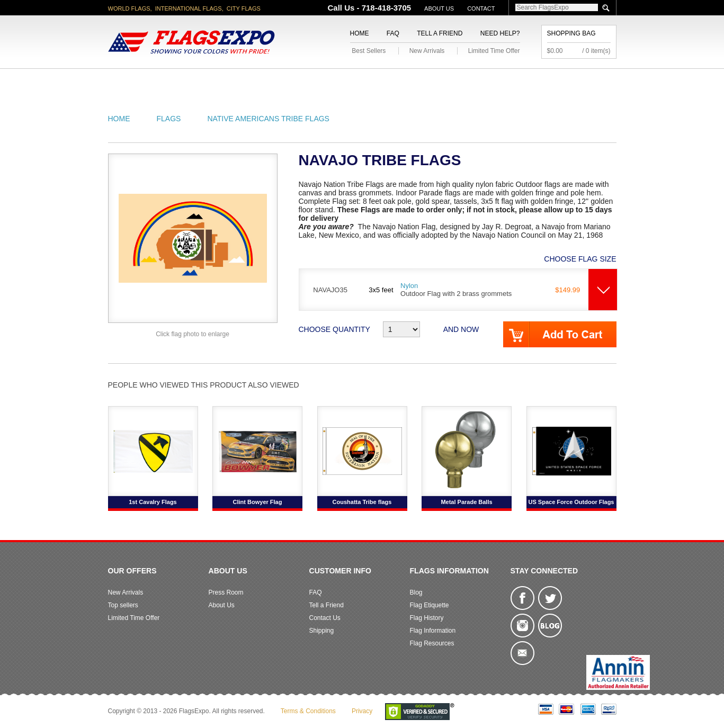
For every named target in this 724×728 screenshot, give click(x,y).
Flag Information (433, 631)
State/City (197, 81)
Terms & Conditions (308, 711)
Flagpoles (418, 81)
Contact (481, 8)
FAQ (393, 33)
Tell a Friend (440, 33)
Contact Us (325, 618)
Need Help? (500, 33)
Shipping (322, 631)
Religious (356, 81)
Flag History (427, 618)
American (137, 81)
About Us (439, 8)
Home (360, 33)
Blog (416, 592)
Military (300, 81)
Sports (475, 81)
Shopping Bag (571, 33)
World (251, 81)
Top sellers (123, 605)
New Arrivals (427, 51)
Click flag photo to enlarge (193, 334)
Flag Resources (432, 643)
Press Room (226, 592)
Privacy (362, 711)
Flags (520, 81)
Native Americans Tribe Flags (268, 119)
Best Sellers (369, 51)
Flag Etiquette (430, 605)
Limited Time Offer (494, 51)
